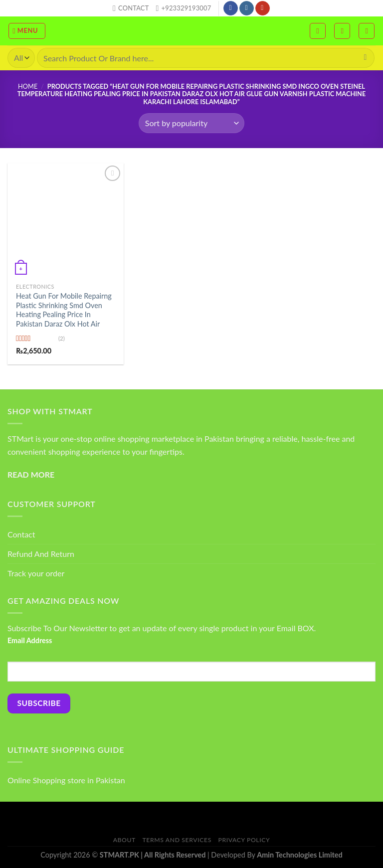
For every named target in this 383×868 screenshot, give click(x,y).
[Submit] (365, 58)
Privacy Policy (244, 840)
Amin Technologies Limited (299, 855)
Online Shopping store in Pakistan (66, 780)
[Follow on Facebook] (231, 8)
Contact (21, 534)
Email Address (30, 640)
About (124, 840)
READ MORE (31, 474)
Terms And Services (177, 840)
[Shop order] (191, 123)
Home (28, 86)
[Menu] (27, 31)
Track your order (36, 573)
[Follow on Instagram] (247, 8)
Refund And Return (41, 554)
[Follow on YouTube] (263, 8)
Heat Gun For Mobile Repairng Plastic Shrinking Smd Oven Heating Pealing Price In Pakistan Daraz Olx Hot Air (64, 310)
